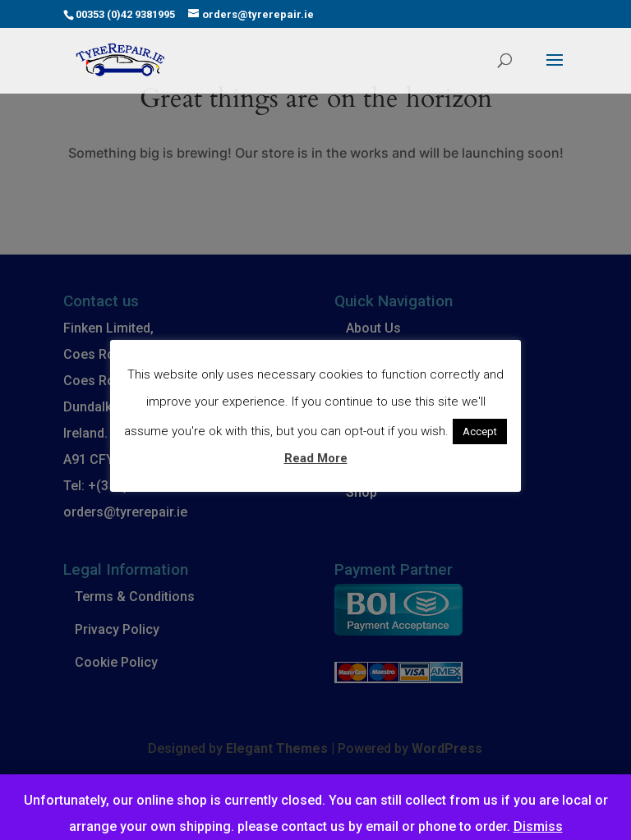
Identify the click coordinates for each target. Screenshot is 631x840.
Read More (316, 458)
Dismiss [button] (538, 826)
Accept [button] (480, 431)
